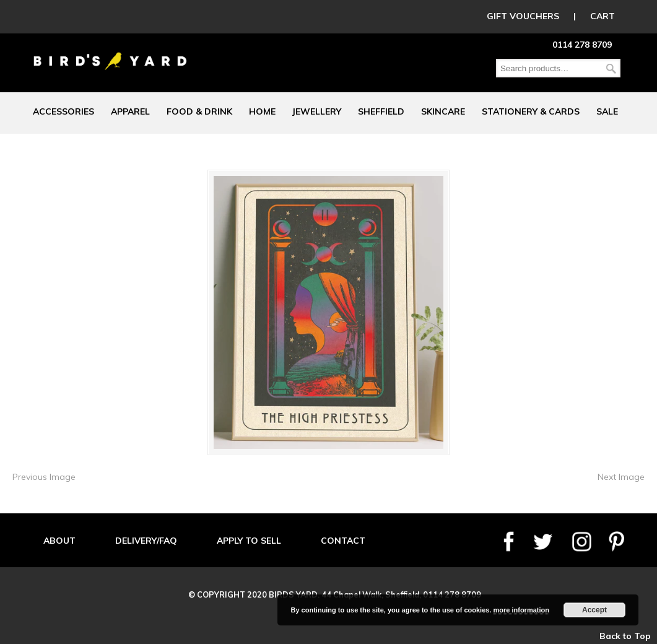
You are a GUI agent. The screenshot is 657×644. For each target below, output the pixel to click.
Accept (594, 610)
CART (603, 16)
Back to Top (625, 636)
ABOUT (59, 541)
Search (611, 68)
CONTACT (343, 541)
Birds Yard (110, 52)
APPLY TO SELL (249, 541)
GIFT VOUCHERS (523, 16)
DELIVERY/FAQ (146, 541)
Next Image (621, 477)
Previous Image (44, 477)
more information (521, 610)
